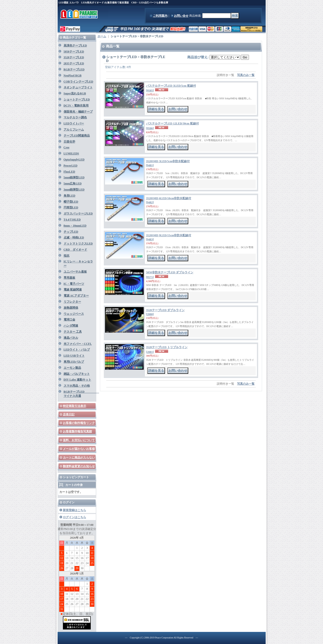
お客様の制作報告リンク (79, 423)
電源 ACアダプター (76, 296)
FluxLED (69, 172)
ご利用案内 (160, 16)
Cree (67, 147)
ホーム (102, 36)
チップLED (71, 232)
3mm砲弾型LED (74, 190)
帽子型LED (71, 202)
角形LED (70, 196)
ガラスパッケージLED (78, 214)
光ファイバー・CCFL (78, 344)
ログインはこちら (75, 517)
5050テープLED (74, 52)
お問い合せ (181, 16)
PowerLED (71, 166)
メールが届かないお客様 (79, 449)
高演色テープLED (75, 46)
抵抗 (67, 256)
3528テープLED (74, 57)
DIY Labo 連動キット (77, 380)
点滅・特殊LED (74, 238)
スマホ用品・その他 (77, 386)
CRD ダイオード (75, 250)
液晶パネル (71, 338)
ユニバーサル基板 (75, 272)
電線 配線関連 (73, 290)
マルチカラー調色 (75, 117)
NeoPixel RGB (73, 76)
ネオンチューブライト (78, 87)
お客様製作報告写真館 (77, 431)
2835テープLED (74, 63)
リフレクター (72, 302)
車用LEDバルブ (74, 362)
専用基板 (69, 278)
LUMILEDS (71, 153)
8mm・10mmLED (75, 226)
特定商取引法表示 (75, 406)
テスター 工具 (73, 332)
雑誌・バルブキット (77, 374)
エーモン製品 (72, 368)
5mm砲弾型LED (74, 177)
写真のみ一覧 (246, 75)
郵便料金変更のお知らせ (79, 466)
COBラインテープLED (79, 82)
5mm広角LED (73, 184)
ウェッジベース (74, 314)
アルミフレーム (74, 130)
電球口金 (69, 320)
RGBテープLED (74, 69)
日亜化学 (69, 142)
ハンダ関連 (71, 326)
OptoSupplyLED (74, 160)
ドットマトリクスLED (78, 244)
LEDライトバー (74, 123)
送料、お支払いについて (79, 440)
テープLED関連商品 (77, 136)
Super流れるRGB (75, 93)
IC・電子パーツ (74, 284)
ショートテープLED (77, 100)
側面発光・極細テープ (78, 112)
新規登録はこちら (75, 510)
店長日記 (69, 414)
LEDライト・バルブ (77, 350)
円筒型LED (71, 207)
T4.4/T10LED (72, 220)
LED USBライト (74, 356)
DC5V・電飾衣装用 (76, 106)
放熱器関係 (71, 308)
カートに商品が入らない (79, 458)
